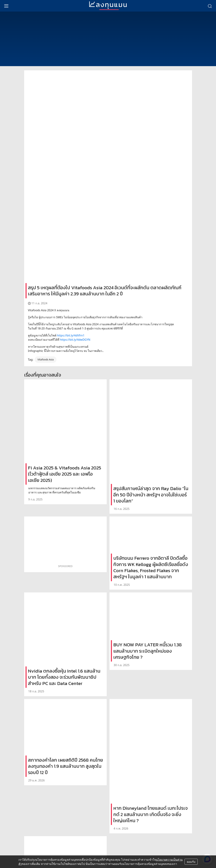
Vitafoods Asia (46, 359)
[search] (210, 6)
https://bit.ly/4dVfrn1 (71, 335)
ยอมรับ (191, 862)
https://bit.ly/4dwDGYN (75, 340)
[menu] (6, 6)
